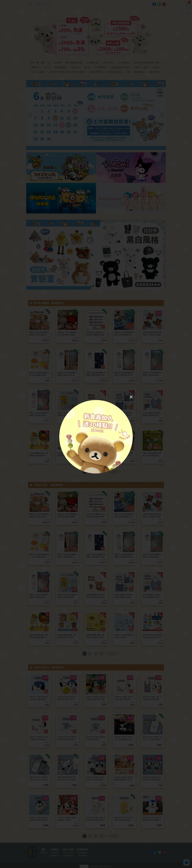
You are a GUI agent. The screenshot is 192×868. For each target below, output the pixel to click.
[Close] (131, 397)
